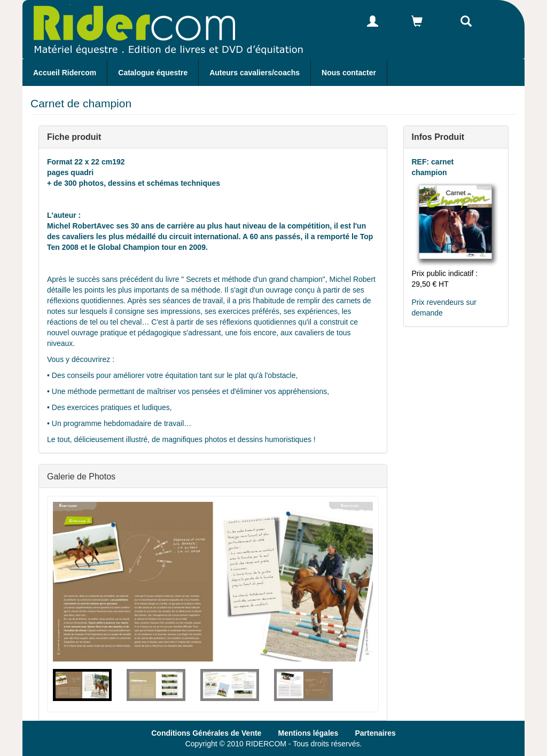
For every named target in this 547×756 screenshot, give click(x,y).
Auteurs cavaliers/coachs (255, 73)
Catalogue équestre (153, 73)
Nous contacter (349, 73)
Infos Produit (438, 136)
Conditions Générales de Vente (206, 733)
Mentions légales (308, 733)
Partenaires (375, 733)
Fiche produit (74, 136)
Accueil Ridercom (65, 73)
